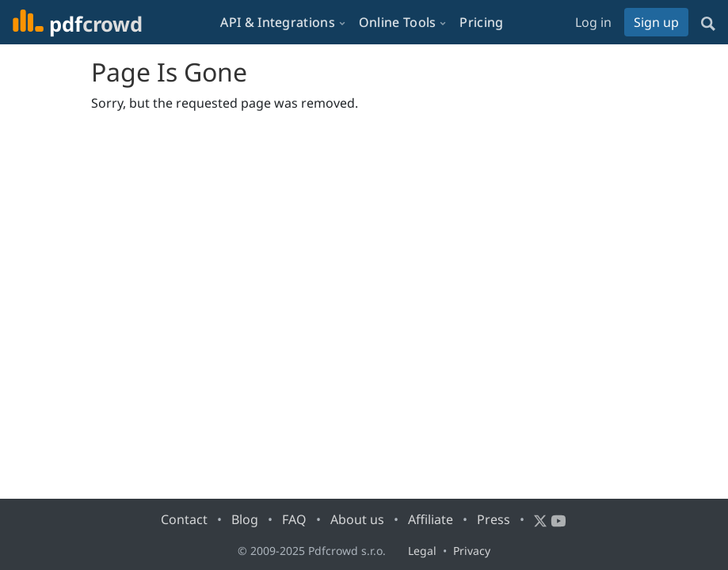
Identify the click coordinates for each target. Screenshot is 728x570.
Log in (593, 22)
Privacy (472, 551)
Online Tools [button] (398, 22)
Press (494, 519)
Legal (422, 551)
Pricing (481, 22)
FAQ (294, 519)
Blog (245, 519)
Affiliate (431, 519)
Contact (184, 519)
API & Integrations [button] (277, 22)
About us (357, 519)
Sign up (656, 22)
